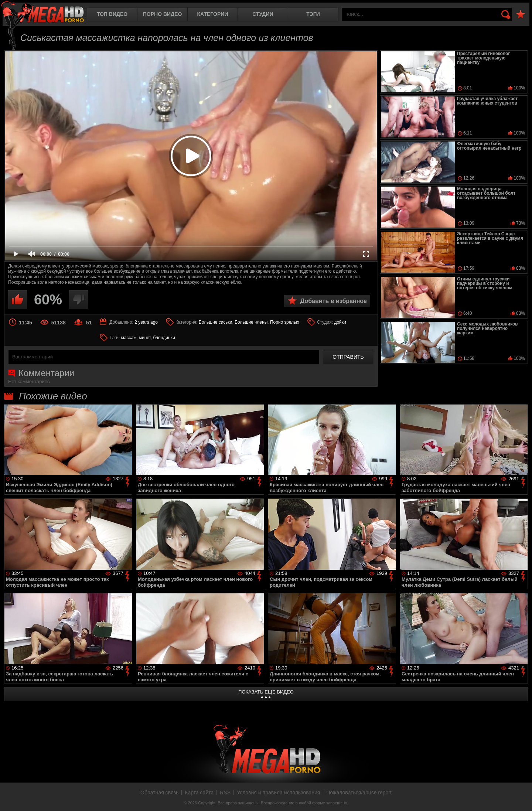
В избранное (521, 15)
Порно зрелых (285, 322)
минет (145, 338)
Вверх (521, 797)
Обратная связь (159, 793)
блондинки (164, 338)
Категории (213, 14)
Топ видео (112, 14)
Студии (263, 14)
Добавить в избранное (334, 301)
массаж (129, 338)
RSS (225, 793)
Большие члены (251, 322)
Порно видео (163, 14)
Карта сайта (199, 793)
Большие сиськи (216, 322)
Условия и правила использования (278, 793)
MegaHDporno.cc (42, 13)
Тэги (313, 14)
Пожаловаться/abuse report (359, 793)
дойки (340, 322)
